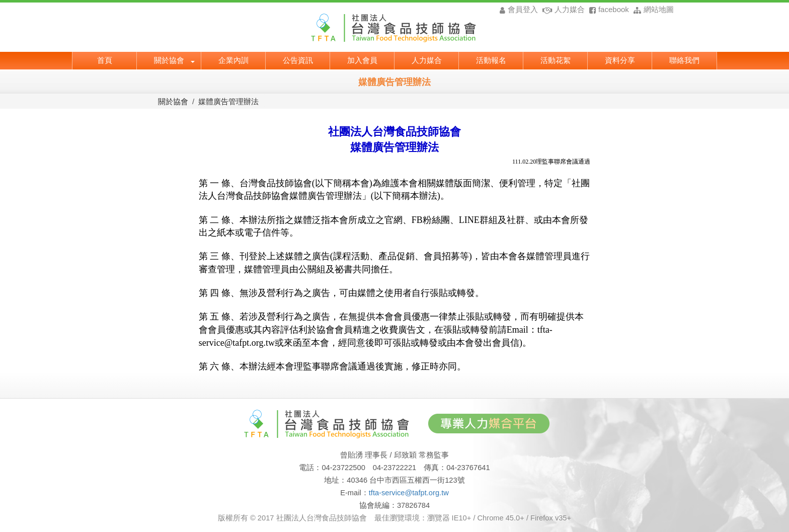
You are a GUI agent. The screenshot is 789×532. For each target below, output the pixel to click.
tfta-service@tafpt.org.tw (409, 493)
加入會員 (362, 59)
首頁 (105, 59)
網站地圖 (652, 9)
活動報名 (491, 59)
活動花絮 (556, 59)
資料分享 (620, 59)
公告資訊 (298, 59)
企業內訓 (233, 59)
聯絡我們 (684, 59)
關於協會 (174, 59)
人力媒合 (562, 9)
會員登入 (519, 9)
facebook (608, 9)
